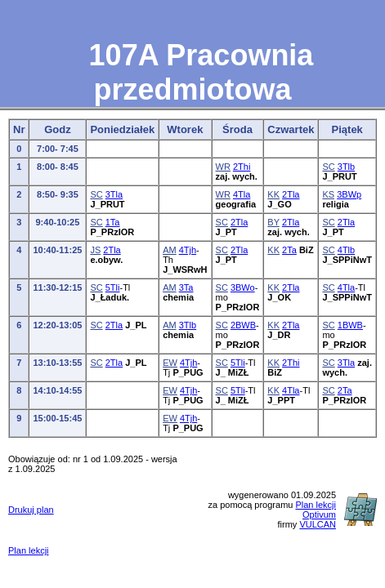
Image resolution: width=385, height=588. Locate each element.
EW (170, 363)
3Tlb (346, 167)
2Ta (289, 250)
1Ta (113, 222)
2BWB (243, 325)
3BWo (243, 287)
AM (170, 250)
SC (328, 167)
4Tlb (346, 250)
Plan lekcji (29, 550)
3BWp (349, 194)
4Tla (242, 194)
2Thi (242, 167)
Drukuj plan (31, 510)
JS (95, 250)
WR (223, 167)
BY (273, 222)
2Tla (291, 194)
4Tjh (188, 250)
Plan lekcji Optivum (316, 510)
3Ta (186, 287)
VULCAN (318, 524)
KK (273, 194)
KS (328, 194)
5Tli (113, 287)
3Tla (114, 194)
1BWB (350, 325)
